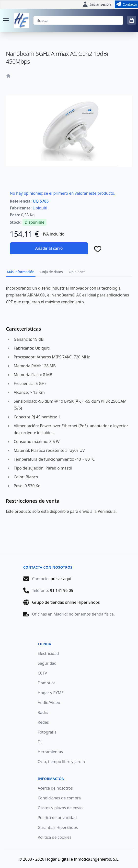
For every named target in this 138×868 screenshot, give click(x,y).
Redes (43, 722)
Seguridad (47, 663)
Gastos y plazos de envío (60, 808)
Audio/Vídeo (49, 703)
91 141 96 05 (62, 590)
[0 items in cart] (132, 20)
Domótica (47, 683)
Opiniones (77, 272)
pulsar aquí (61, 579)
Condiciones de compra (59, 798)
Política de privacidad (57, 818)
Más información (21, 272)
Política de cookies (55, 837)
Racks (43, 712)
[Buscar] (78, 20)
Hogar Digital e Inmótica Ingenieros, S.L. (82, 859)
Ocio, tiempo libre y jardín (61, 762)
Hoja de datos (52, 272)
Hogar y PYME (51, 693)
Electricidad (48, 653)
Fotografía (47, 732)
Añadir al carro (49, 248)
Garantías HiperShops (58, 827)
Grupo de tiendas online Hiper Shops (66, 602)
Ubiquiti (40, 208)
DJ (40, 742)
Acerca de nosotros (55, 788)
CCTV (42, 673)
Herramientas (50, 752)
